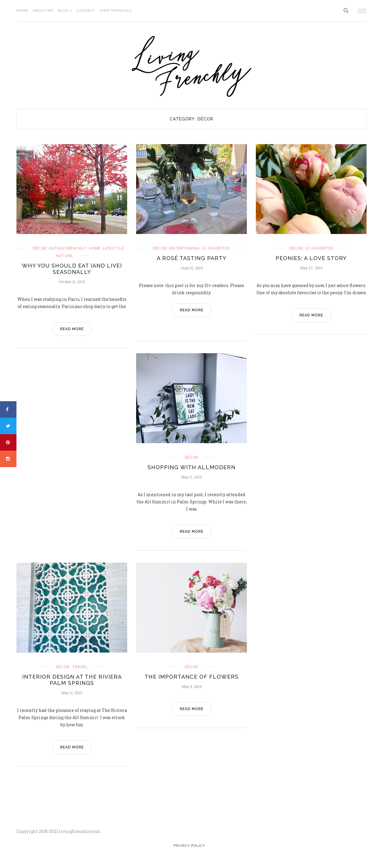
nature (64, 256)
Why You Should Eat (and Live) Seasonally (72, 269)
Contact (86, 10)
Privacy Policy (189, 846)
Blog (63, 10)
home (95, 248)
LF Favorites (216, 248)
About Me (43, 10)
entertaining (184, 248)
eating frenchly (68, 248)
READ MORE (72, 329)
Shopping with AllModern (191, 467)
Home (22, 10)
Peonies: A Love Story (311, 258)
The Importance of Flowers (191, 677)
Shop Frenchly (116, 10)
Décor (40, 248)
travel (80, 667)
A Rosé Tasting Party (192, 258)
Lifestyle (114, 248)
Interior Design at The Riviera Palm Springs (72, 680)
